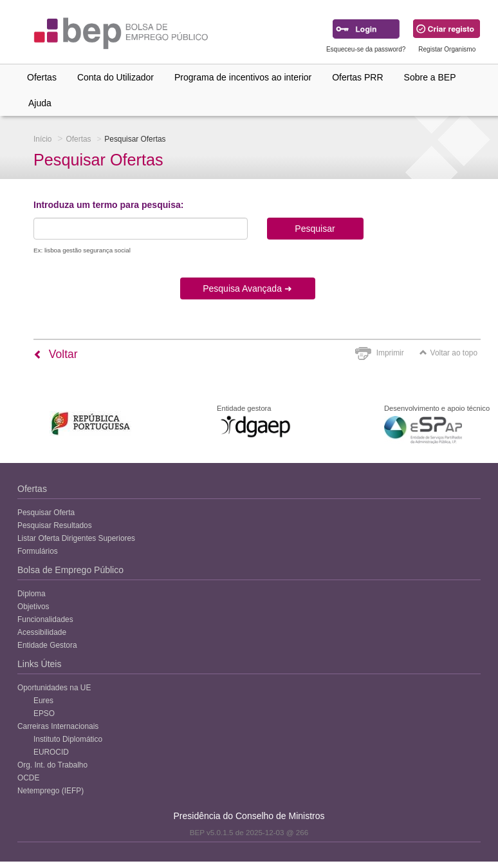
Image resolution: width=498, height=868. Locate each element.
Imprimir (390, 353)
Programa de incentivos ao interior (243, 77)
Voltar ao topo (448, 353)
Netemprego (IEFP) (51, 791)
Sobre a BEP (430, 77)
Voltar (56, 354)
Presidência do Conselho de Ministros (249, 816)
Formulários (38, 551)
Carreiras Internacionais (58, 726)
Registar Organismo (447, 49)
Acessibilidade (42, 632)
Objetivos (33, 607)
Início (42, 139)
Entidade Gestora (47, 645)
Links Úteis (39, 664)
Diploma (32, 594)
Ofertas (42, 77)
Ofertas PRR (357, 77)
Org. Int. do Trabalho (52, 765)
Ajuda (40, 103)
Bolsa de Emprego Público (70, 570)
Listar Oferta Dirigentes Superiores (76, 538)
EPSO (44, 713)
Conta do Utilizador (115, 77)
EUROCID (51, 752)
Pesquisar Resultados (55, 525)
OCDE (28, 778)
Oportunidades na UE (54, 688)
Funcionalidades (45, 619)
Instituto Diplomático (68, 739)
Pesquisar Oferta (46, 513)
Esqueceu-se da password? (366, 49)
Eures (43, 701)
